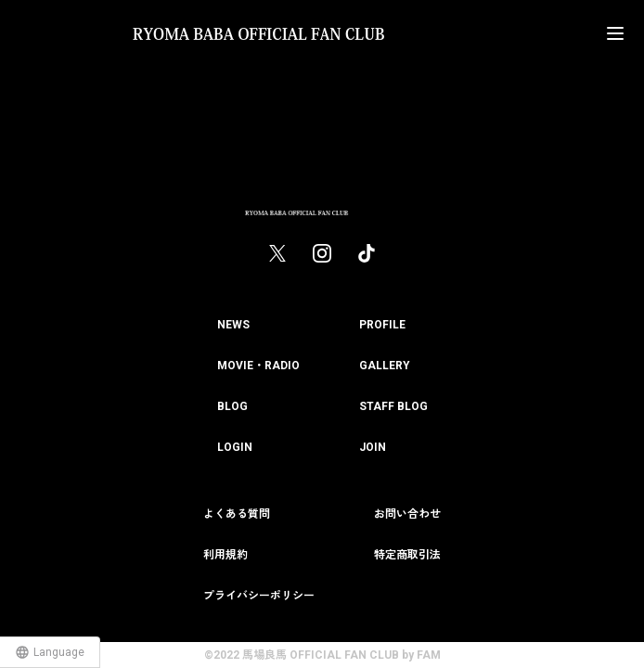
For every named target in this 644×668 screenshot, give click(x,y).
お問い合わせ (407, 514)
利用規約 (225, 555)
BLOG (232, 406)
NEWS (233, 325)
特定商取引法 (407, 555)
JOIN (373, 447)
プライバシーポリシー (259, 596)
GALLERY (385, 366)
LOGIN (235, 447)
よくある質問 (237, 514)
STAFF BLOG (393, 406)
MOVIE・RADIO (258, 366)
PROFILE (382, 325)
